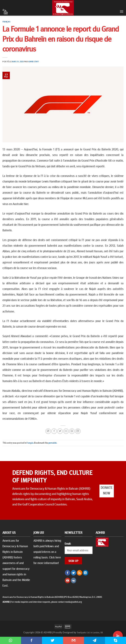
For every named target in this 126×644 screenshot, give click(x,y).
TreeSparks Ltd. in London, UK (90, 632)
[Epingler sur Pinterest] (72, 431)
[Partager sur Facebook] (54, 431)
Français (6, 22)
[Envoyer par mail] (66, 431)
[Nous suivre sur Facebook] (68, 573)
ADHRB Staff (33, 61)
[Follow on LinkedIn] (85, 573)
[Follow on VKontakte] (74, 580)
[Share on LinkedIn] (78, 431)
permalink (52, 443)
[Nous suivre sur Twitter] (74, 573)
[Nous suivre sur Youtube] (68, 580)
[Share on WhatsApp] (48, 431)
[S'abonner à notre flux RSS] (79, 573)
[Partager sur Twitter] (60, 431)
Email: (68, 543)
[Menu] (122, 11)
